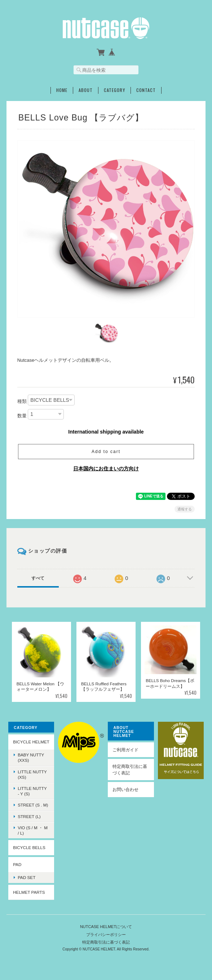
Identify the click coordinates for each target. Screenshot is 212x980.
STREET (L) (29, 816)
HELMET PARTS (29, 892)
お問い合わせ (125, 789)
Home (62, 90)
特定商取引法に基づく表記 (130, 770)
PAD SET (26, 877)
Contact (146, 90)
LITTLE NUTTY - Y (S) (32, 791)
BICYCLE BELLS (29, 847)
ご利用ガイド (125, 750)
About (86, 90)
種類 (22, 401)
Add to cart (106, 452)
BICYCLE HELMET (31, 742)
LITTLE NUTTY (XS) (32, 774)
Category (114, 90)
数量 (22, 416)
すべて (38, 578)
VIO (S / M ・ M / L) (33, 830)
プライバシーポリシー (106, 935)
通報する (185, 509)
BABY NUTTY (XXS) (31, 757)
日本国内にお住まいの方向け (106, 469)
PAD (17, 864)
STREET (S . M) (33, 805)
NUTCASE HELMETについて (106, 927)
